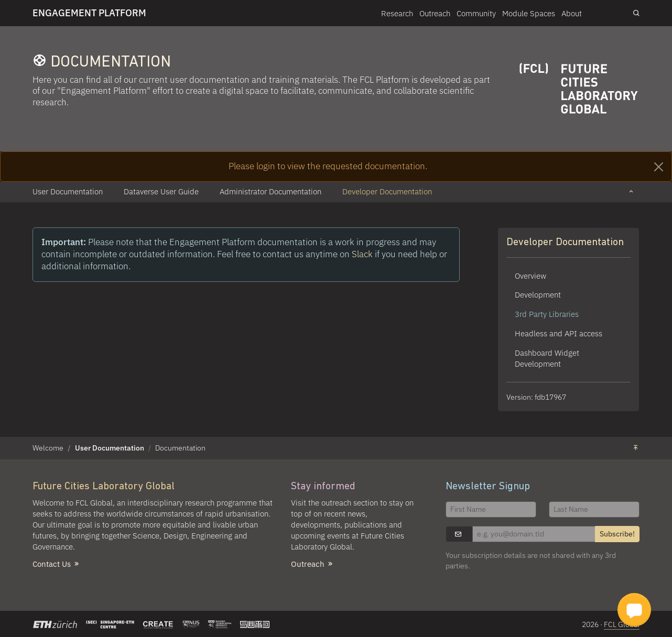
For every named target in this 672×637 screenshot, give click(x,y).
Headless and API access (559, 333)
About (572, 13)
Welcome (48, 448)
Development (538, 294)
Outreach (435, 13)
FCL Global (622, 624)
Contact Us (57, 564)
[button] (631, 192)
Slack (363, 254)
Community (476, 13)
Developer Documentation (565, 243)
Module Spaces (529, 13)
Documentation (180, 448)
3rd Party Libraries (547, 314)
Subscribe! (617, 534)
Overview (530, 276)
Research (397, 13)
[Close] (659, 167)
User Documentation (110, 448)
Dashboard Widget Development (547, 358)
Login (607, 13)
